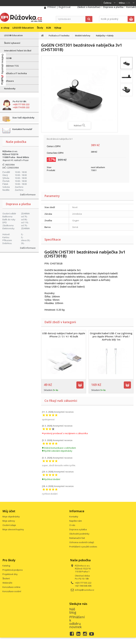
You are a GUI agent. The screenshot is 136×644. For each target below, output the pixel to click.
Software (9, 81)
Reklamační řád (77, 538)
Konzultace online (11, 587)
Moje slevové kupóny (13, 529)
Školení (6, 578)
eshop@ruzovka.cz (85, 590)
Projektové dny (10, 574)
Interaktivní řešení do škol (18, 51)
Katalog (6, 566)
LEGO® (8, 58)
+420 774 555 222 (21, 107)
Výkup (58, 28)
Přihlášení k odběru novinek (77, 622)
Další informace (28, 195)
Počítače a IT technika (15, 73)
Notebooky (10, 89)
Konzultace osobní (12, 591)
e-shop (5, 28)
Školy (40, 28)
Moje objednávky (11, 517)
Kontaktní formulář (22, 129)
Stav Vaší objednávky (23, 118)
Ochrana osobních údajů (82, 542)
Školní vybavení (12, 43)
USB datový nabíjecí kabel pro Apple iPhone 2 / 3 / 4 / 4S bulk (64, 335)
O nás (72, 525)
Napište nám (76, 521)
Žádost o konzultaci (89, 7)
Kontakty (74, 517)
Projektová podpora (13, 570)
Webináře (7, 583)
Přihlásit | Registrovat (59, 7)
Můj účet (9, 511)
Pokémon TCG (11, 66)
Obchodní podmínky (79, 534)
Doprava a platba (113, 7)
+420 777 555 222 (21, 104)
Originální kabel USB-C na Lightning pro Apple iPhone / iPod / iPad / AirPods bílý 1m (111, 336)
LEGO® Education (23, 28)
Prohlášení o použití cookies (83, 547)
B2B (49, 28)
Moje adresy (9, 521)
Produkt (51, 170)
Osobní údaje (9, 525)
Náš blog (73, 611)
